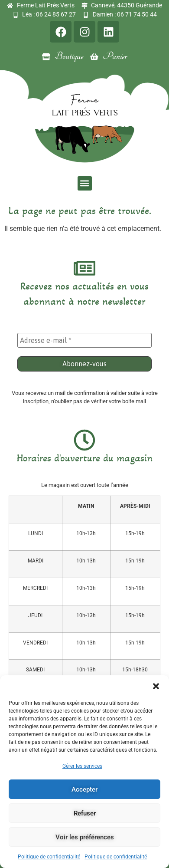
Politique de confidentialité (49, 857)
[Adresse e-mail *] (84, 340)
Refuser (85, 813)
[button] (156, 686)
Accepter (84, 789)
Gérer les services (82, 766)
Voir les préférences (85, 837)
